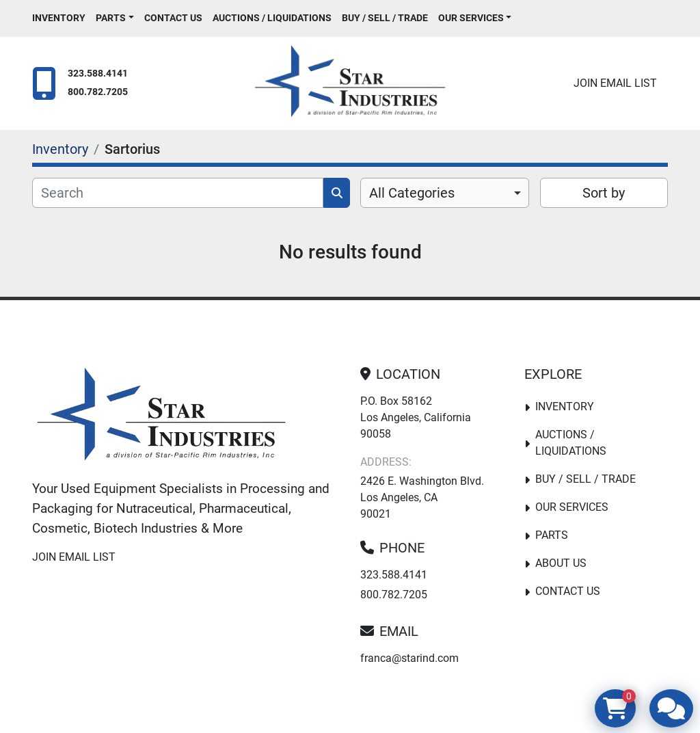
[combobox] (445, 193)
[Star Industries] (161, 417)
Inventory (59, 18)
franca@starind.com (409, 658)
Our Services (471, 18)
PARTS (111, 18)
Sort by (604, 193)
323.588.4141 (98, 74)
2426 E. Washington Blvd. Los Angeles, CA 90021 (422, 497)
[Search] (178, 193)
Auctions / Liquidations (272, 18)
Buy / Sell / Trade (385, 18)
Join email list (615, 83)
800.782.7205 (98, 92)
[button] (115, 18)
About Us (561, 563)
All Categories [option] (412, 193)
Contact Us (173, 18)
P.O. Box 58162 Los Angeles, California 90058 (416, 417)
